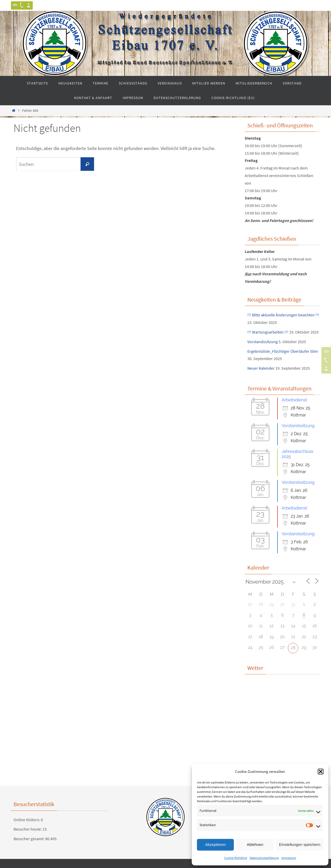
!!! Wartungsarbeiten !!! (268, 332)
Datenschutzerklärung (264, 858)
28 (293, 648)
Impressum (289, 858)
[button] (321, 772)
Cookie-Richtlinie (236, 858)
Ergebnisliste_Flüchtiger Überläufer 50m (283, 351)
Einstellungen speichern (300, 844)
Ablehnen (255, 844)
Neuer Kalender (261, 368)
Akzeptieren (216, 844)
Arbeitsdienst (294, 400)
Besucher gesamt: (29, 839)
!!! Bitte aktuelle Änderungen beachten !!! (283, 315)
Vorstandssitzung (263, 342)
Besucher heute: (28, 829)
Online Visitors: (27, 820)
